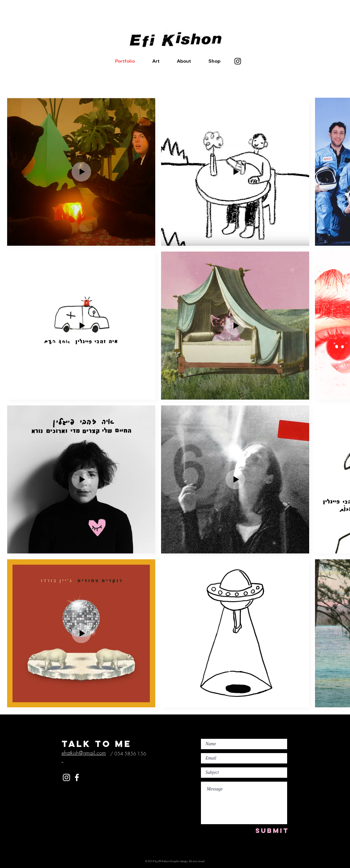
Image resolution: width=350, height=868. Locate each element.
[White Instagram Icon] (66, 777)
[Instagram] (238, 61)
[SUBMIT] (272, 831)
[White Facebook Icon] (77, 777)
